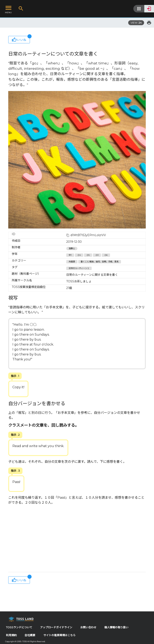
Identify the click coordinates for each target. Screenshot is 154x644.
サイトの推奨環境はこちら (59, 635)
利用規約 (11, 635)
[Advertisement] (77, 539)
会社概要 (30, 635)
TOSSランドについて (19, 627)
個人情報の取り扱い (116, 627)
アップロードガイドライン (56, 627)
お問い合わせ (88, 627)
